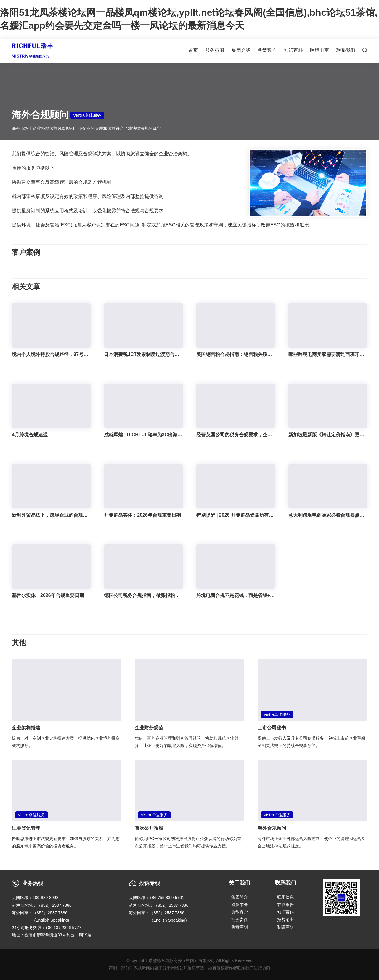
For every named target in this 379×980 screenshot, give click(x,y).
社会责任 (240, 920)
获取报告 (285, 905)
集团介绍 (241, 50)
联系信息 (285, 897)
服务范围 (215, 50)
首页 (193, 50)
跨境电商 (319, 50)
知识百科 (293, 50)
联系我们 (346, 50)
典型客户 (267, 50)
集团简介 (240, 897)
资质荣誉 (240, 905)
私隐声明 (285, 927)
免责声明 (240, 927)
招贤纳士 (285, 920)
